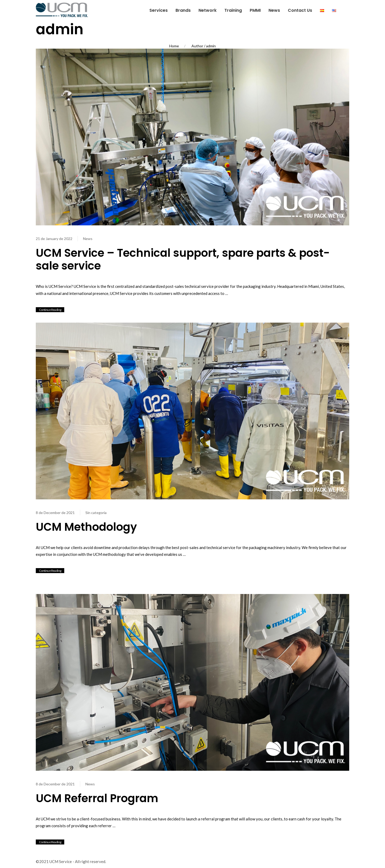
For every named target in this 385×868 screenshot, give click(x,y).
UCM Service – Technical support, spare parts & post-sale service (183, 259)
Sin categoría (96, 513)
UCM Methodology (86, 527)
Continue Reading (50, 310)
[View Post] (192, 136)
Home (174, 46)
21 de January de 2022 (54, 239)
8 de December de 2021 (55, 513)
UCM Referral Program (97, 798)
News (88, 239)
